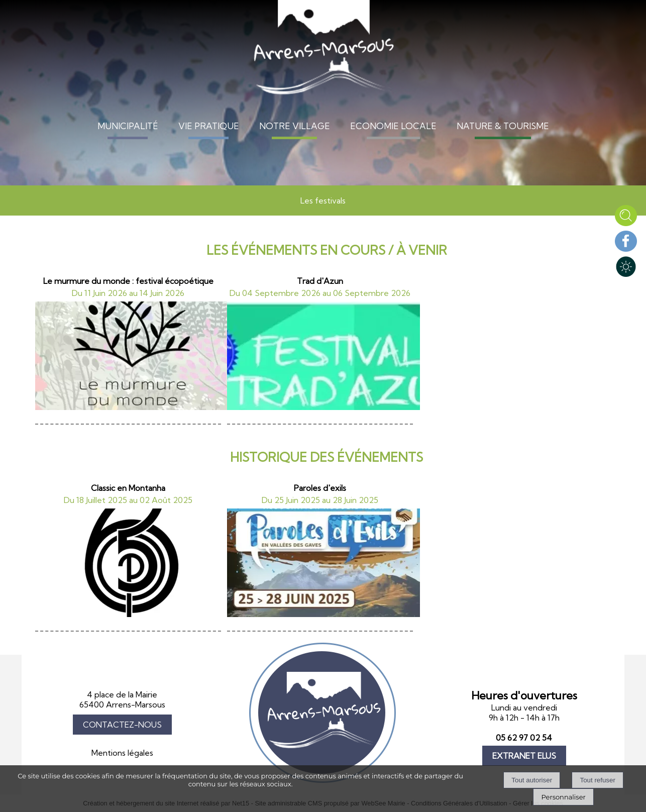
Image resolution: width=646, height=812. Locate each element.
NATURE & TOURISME (503, 126)
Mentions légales (122, 753)
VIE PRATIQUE (209, 126)
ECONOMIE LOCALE (393, 126)
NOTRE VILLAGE (295, 126)
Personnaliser (563, 797)
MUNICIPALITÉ (128, 126)
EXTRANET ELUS (524, 756)
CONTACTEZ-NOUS (122, 725)
